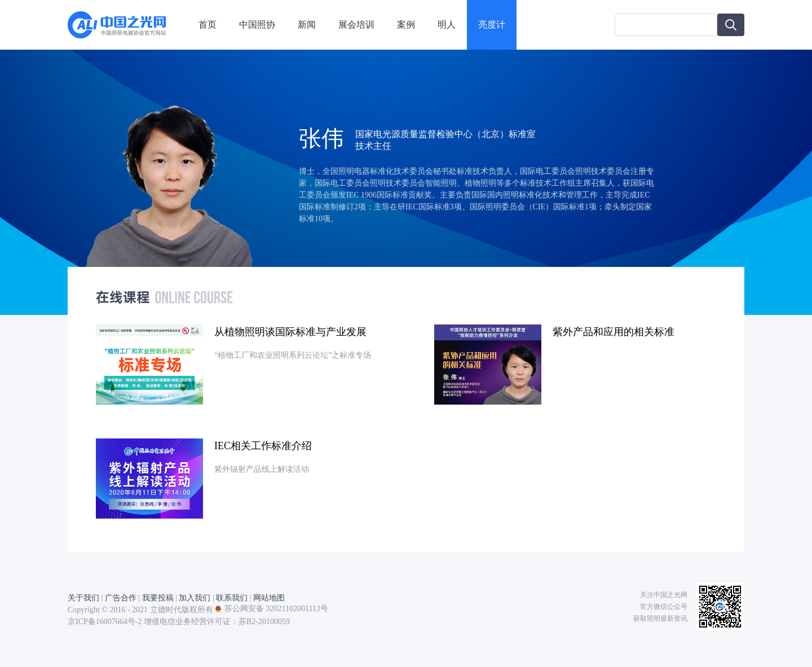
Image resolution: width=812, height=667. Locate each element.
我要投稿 (158, 598)
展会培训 (356, 25)
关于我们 (83, 598)
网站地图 (269, 598)
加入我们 (195, 598)
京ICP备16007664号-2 (105, 622)
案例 (406, 25)
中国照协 (257, 25)
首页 (208, 25)
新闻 (307, 25)
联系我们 (232, 598)
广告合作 (121, 598)
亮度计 (492, 25)
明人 (447, 25)
